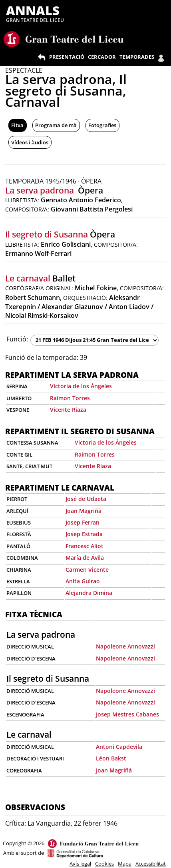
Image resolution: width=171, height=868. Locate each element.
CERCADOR (102, 57)
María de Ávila (85, 558)
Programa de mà (56, 125)
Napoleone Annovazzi (125, 646)
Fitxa (17, 125)
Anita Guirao (83, 581)
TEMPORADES (137, 57)
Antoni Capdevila (119, 747)
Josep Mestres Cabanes (127, 714)
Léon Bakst (111, 758)
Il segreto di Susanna (47, 234)
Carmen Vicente (87, 570)
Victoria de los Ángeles (81, 386)
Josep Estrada (84, 534)
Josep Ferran (83, 522)
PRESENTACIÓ (67, 57)
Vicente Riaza (68, 410)
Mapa (125, 864)
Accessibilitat (151, 864)
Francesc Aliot (85, 546)
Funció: (17, 339)
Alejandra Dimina (89, 593)
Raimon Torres (70, 398)
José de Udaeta (86, 499)
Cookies (104, 864)
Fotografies (102, 125)
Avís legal (80, 864)
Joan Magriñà (84, 511)
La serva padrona (41, 190)
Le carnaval (28, 278)
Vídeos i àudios (30, 142)
